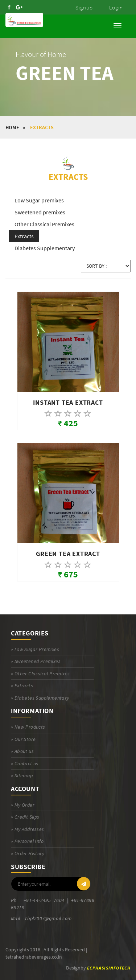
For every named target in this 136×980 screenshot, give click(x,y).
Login (116, 7)
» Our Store (23, 739)
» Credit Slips (25, 817)
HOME (12, 127)
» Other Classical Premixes (40, 674)
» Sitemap (22, 775)
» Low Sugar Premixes (35, 649)
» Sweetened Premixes (36, 661)
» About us (22, 751)
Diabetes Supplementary (45, 248)
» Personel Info (27, 841)
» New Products (28, 727)
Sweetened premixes (40, 212)
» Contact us (25, 763)
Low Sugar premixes (39, 200)
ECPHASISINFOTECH (109, 968)
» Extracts (22, 685)
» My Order (23, 805)
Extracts (42, 127)
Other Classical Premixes (44, 224)
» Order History (28, 853)
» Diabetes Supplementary (40, 698)
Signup (84, 7)
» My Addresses (28, 829)
